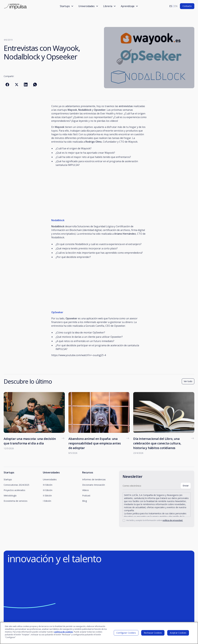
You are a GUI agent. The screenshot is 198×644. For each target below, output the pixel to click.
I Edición (47, 501)
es (171, 6)
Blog (85, 501)
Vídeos (86, 490)
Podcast (86, 496)
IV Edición (48, 485)
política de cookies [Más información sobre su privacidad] (64, 632)
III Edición (48, 490)
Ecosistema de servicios (16, 501)
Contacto (187, 6)
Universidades (50, 479)
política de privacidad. (173, 520)
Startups (8, 479)
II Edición (47, 496)
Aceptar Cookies (178, 633)
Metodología (10, 496)
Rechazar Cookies (153, 633)
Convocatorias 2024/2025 (16, 485)
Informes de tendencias (94, 479)
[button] (67, 6)
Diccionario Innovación (94, 485)
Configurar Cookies (126, 633)
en (176, 6)
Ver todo (188, 381)
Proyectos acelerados (14, 490)
